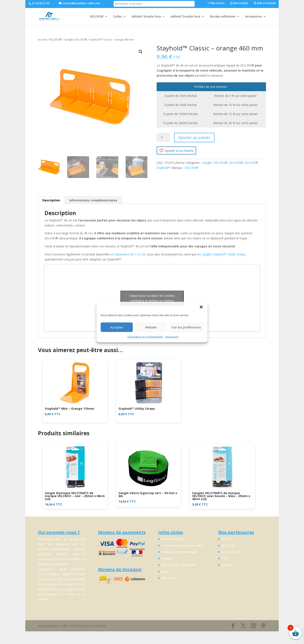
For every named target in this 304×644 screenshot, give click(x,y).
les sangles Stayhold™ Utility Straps (221, 254)
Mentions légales (173, 539)
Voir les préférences (186, 327)
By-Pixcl (227, 539)
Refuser (151, 327)
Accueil (42, 39)
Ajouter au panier (194, 137)
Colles (117, 17)
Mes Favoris (170, 578)
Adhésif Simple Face (146, 17)
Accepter (117, 327)
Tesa (225, 558)
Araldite (226, 565)
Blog (164, 571)
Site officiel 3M (231, 552)
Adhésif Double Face (185, 17)
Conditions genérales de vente (182, 546)
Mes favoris (216, 3)
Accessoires (253, 17)
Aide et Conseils (265, 3)
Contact (167, 558)
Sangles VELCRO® (76, 39)
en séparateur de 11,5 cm (128, 254)
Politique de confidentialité (179, 552)
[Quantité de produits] (163, 137)
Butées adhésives (223, 17)
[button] (201, 307)
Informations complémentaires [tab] (93, 200)
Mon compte (239, 3)
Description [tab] (51, 200)
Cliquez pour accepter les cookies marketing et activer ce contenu (152, 298)
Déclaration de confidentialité (145, 337)
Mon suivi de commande (178, 565)
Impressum (172, 337)
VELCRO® (97, 17)
